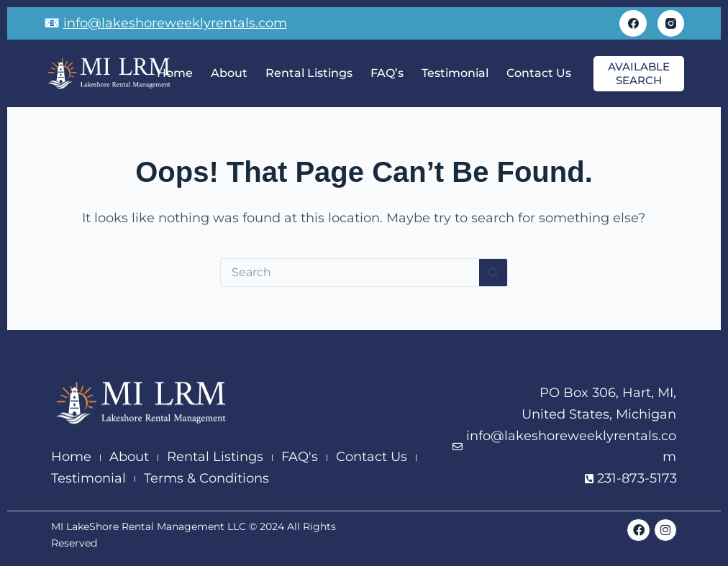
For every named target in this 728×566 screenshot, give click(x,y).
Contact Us (539, 73)
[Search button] (493, 273)
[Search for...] (350, 273)
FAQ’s (387, 73)
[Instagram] (671, 24)
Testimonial (455, 73)
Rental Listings (309, 73)
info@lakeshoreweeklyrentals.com (175, 23)
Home (175, 73)
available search (639, 74)
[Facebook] (633, 24)
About (229, 73)
